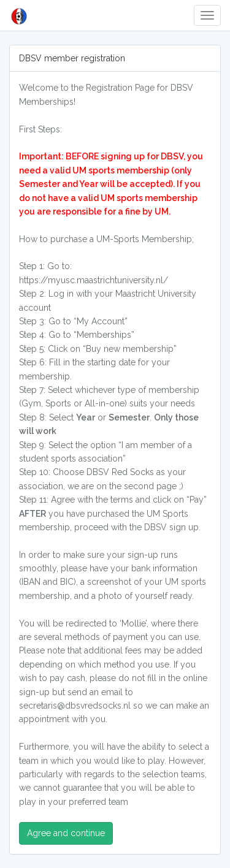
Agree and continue (66, 833)
